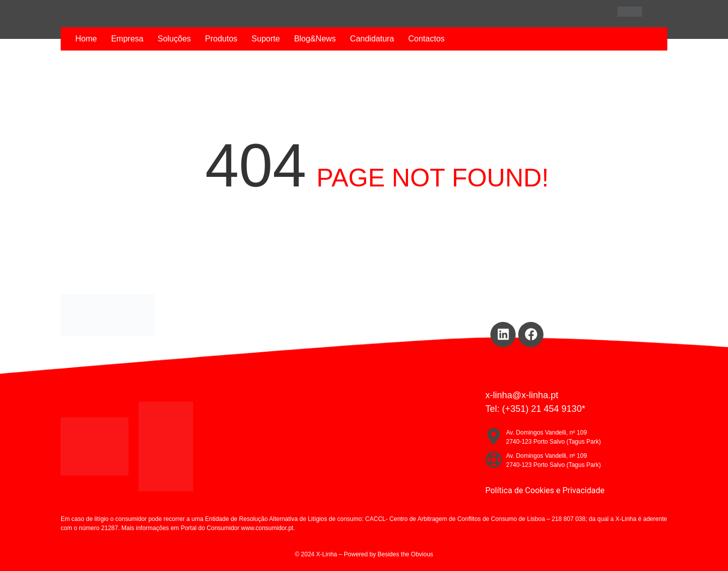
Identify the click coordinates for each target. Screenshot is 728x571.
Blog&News (315, 39)
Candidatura (372, 39)
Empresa (127, 39)
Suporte (266, 39)
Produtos (221, 39)
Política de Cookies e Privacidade (545, 490)
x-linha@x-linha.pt (522, 395)
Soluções (174, 39)
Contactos (427, 39)
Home (86, 39)
